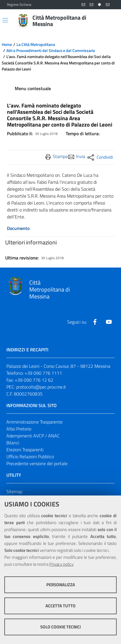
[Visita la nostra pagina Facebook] (95, 322)
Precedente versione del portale (37, 463)
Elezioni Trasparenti (25, 450)
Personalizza (61, 585)
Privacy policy (61, 564)
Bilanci (13, 443)
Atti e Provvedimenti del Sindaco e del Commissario (51, 51)
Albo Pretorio (19, 429)
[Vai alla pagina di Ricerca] (111, 21)
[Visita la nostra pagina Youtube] (109, 322)
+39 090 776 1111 (43, 373)
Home (7, 44)
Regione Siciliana (19, 5)
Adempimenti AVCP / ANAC (33, 436)
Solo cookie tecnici (60, 627)
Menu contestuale (33, 88)
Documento (18, 228)
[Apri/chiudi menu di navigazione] (5, 20)
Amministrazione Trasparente (34, 422)
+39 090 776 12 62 (34, 380)
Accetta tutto (60, 606)
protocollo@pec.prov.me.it (41, 387)
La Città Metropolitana (36, 44)
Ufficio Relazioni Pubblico (30, 456)
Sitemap (14, 491)
